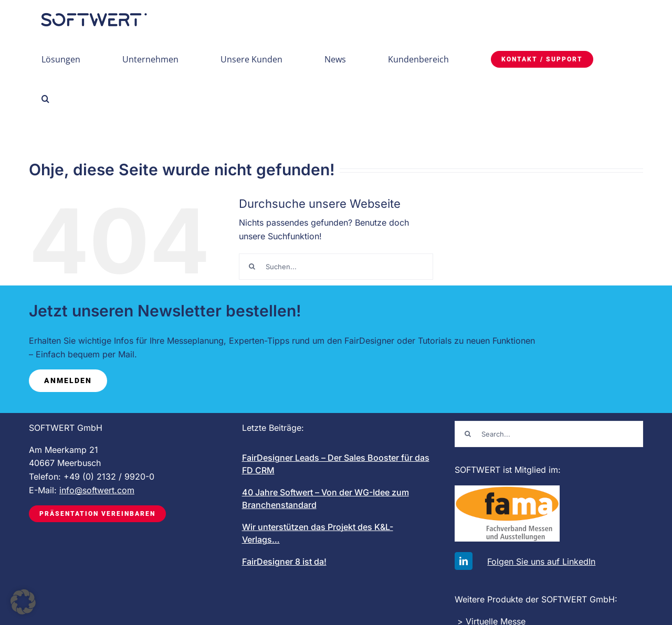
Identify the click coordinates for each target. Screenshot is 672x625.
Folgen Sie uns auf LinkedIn (541, 562)
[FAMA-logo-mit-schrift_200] (507, 490)
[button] (45, 98)
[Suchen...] (336, 267)
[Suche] (252, 267)
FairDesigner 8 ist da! (284, 562)
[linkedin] (464, 561)
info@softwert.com (97, 490)
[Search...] (549, 434)
